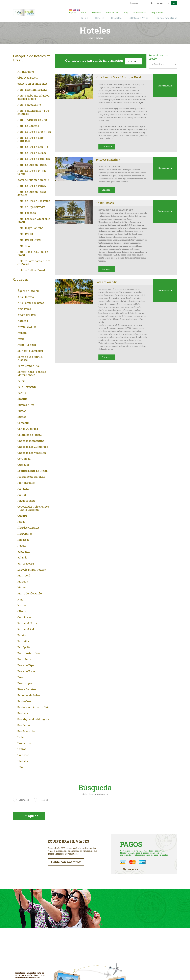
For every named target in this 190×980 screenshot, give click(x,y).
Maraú (22, 587)
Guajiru (22, 515)
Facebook (95, 970)
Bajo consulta (165, 85)
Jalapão (22, 557)
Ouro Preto (24, 617)
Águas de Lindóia (28, 290)
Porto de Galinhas (29, 653)
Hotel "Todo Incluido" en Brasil (33, 253)
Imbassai (23, 539)
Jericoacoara (26, 563)
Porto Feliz (24, 659)
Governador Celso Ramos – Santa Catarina (33, 508)
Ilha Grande (25, 533)
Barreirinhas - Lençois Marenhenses (32, 373)
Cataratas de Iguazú (30, 434)
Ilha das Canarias (28, 527)
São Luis (23, 713)
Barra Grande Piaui (29, 365)
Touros (22, 749)
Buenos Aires (26, 404)
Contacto (134, 60)
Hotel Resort (25, 233)
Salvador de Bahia (29, 695)
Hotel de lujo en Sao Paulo (34, 200)
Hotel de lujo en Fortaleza (34, 158)
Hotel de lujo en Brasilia (33, 146)
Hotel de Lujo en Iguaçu (32, 164)
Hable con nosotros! (68, 854)
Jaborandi (24, 551)
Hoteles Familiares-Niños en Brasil (34, 262)
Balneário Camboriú (30, 350)
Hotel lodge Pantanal (31, 227)
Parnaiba (23, 641)
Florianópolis (26, 482)
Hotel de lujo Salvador (31, 206)
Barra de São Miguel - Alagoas (31, 358)
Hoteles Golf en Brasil (31, 270)
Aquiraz (23, 320)
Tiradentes (24, 743)
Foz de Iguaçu (26, 500)
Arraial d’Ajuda (27, 326)
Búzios (22, 410)
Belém (21, 381)
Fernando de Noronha (31, 476)
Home (90, 38)
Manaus (23, 581)
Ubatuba (23, 761)
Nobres (22, 605)
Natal (21, 599)
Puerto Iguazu (26, 683)
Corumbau (24, 458)
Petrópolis (24, 647)
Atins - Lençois (27, 344)
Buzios (22, 416)
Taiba (21, 737)
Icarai (21, 521)
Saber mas (129, 860)
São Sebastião (26, 731)
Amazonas (24, 308)
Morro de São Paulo (30, 593)
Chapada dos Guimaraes (33, 446)
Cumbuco (23, 464)
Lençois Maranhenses (32, 569)
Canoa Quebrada (28, 428)
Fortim (22, 494)
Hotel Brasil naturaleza (32, 89)
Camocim (23, 422)
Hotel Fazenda (27, 212)
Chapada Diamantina (31, 440)
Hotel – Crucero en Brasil (33, 119)
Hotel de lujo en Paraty (32, 185)
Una (20, 767)
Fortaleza (23, 488)
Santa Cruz (24, 701)
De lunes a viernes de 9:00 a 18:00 (155, 949)
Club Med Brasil (28, 77)
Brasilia (22, 399)
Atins (21, 338)
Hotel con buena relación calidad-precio (33, 97)
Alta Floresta (26, 297)
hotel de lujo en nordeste (33, 179)
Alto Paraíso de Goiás (31, 303)
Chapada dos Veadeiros (32, 452)
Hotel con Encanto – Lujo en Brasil (33, 112)
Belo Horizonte (27, 386)
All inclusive (26, 71)
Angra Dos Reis (27, 314)
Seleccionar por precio (159, 56)
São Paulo (24, 725)
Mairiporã (24, 575)
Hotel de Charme (28, 125)
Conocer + (105, 144)
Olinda (22, 611)
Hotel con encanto (29, 104)
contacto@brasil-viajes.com (91, 3)
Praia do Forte (26, 671)
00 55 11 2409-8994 (36, 3)
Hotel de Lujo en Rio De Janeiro (32, 193)
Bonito (22, 392)
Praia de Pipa (26, 665)
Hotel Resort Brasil (29, 239)
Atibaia (22, 332)
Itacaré (22, 545)
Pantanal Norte (27, 623)
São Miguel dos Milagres (33, 719)
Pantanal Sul (26, 629)
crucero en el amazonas (32, 83)
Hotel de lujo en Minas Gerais (32, 172)
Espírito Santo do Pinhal (33, 470)
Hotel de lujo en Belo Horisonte (30, 139)
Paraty (22, 635)
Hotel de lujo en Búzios (32, 152)
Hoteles (44, 799)
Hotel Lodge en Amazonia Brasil (34, 220)
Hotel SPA (24, 245)
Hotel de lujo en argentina (34, 131)
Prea (20, 677)
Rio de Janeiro (27, 689)
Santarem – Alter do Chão (34, 707)
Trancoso (23, 755)
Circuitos (24, 799)
